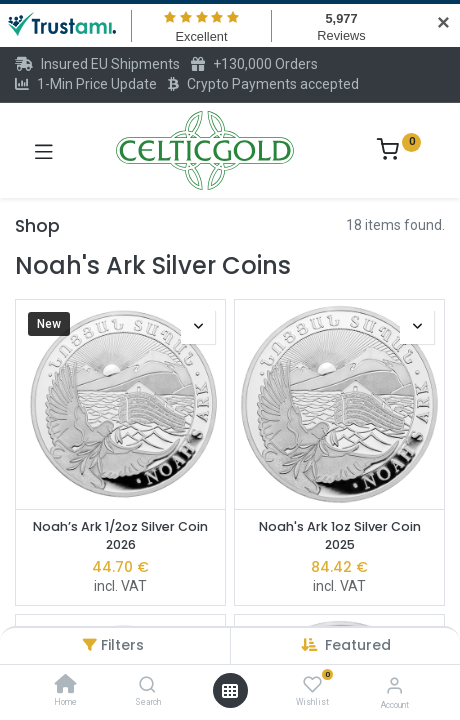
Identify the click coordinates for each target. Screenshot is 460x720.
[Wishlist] (312, 685)
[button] (358, 645)
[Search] (147, 686)
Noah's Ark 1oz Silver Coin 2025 (340, 535)
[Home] (66, 686)
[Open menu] (230, 691)
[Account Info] (394, 685)
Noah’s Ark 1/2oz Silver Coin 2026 (120, 535)
